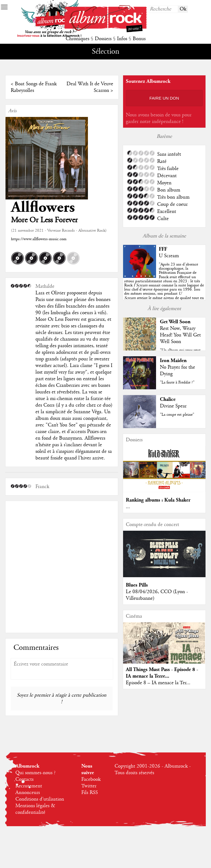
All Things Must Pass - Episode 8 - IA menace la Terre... (162, 673)
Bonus (139, 39)
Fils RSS (90, 793)
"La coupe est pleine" (177, 415)
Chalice (168, 399)
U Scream (169, 256)
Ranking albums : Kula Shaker (158, 500)
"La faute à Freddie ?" (177, 382)
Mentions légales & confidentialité (35, 809)
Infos (122, 39)
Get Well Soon (175, 322)
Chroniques (77, 39)
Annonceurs (28, 793)
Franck (42, 487)
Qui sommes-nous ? (35, 773)
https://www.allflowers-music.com (39, 239)
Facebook (91, 779)
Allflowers (43, 207)
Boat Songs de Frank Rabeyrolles (34, 87)
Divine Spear (173, 406)
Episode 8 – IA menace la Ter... (158, 683)
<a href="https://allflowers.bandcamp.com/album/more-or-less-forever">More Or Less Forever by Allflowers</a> (62, 566)
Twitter (89, 786)
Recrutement (29, 786)
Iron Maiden (173, 361)
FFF (163, 249)
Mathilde (45, 286)
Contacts (24, 779)
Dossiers (103, 39)
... (128, 507)
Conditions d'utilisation (40, 799)
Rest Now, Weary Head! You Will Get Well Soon (180, 335)
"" (164, 285)
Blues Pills (137, 585)
